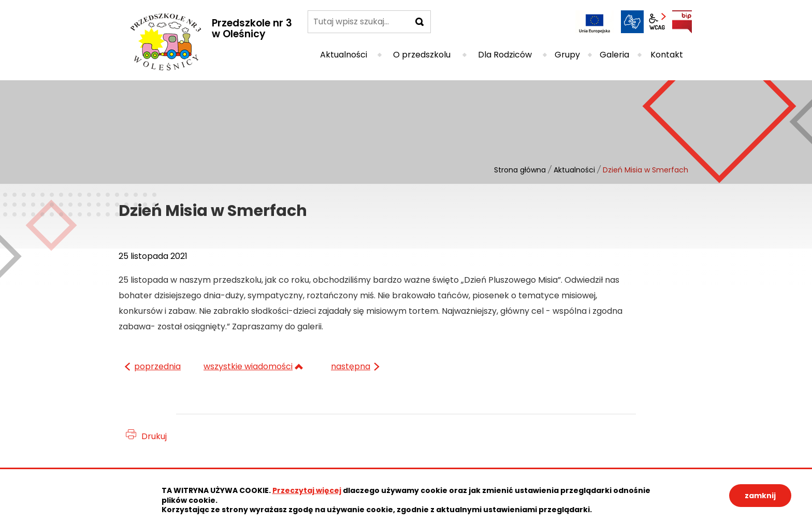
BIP (682, 22)
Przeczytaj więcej (307, 490)
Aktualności (574, 170)
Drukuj (154, 436)
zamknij (760, 496)
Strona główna (520, 170)
